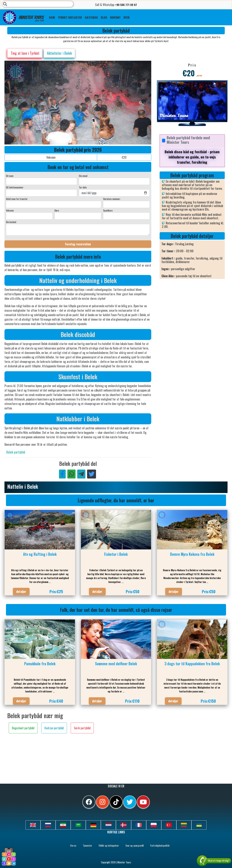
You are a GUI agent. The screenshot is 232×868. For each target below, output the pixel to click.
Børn (57, 210)
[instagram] (103, 802)
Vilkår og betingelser (109, 845)
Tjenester (87, 845)
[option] (79, 103)
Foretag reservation (78, 244)
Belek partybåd (16, 452)
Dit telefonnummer (15, 187)
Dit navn (10, 176)
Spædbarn (108, 210)
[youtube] (143, 802)
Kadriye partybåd (54, 728)
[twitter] (130, 802)
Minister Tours (23, 17)
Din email (83, 176)
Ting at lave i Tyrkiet (25, 53)
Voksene (10, 210)
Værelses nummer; (112, 199)
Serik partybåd (82, 728)
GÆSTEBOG (91, 17)
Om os (73, 845)
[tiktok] (116, 802)
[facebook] (89, 802)
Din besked (11, 222)
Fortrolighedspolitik (160, 845)
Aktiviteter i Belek (59, 53)
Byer (127, 17)
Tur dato (83, 187)
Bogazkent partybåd (23, 728)
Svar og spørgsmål (135, 845)
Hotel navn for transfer (17, 199)
